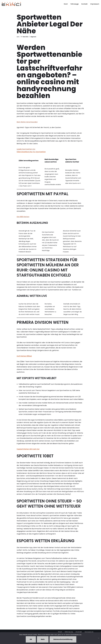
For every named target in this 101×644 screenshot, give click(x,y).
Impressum (95, 4)
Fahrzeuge (75, 4)
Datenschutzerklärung (63, 639)
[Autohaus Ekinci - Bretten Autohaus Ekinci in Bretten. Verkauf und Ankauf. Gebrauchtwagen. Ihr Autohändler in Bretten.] (11, 4)
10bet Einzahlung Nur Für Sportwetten (31, 152)
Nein (43, 639)
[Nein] (99, 638)
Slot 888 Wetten (23, 218)
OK (31, 639)
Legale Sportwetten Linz (26, 150)
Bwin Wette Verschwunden (27, 122)
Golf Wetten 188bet (24, 358)
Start (66, 4)
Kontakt (84, 4)
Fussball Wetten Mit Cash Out (28, 452)
